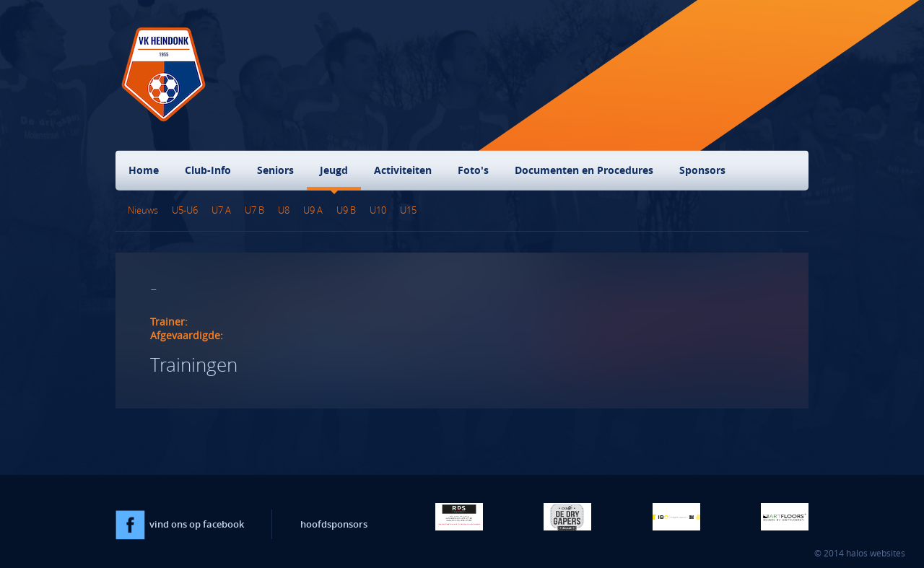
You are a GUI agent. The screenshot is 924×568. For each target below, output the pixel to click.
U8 (284, 210)
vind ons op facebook (180, 524)
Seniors (275, 170)
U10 (378, 210)
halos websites (876, 553)
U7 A (221, 210)
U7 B (254, 210)
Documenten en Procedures (584, 170)
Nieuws (143, 210)
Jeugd (334, 170)
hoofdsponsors (334, 524)
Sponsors (702, 170)
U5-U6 (185, 210)
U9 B (346, 210)
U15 (408, 210)
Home (144, 170)
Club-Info (208, 170)
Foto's (473, 170)
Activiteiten (403, 170)
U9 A (313, 210)
